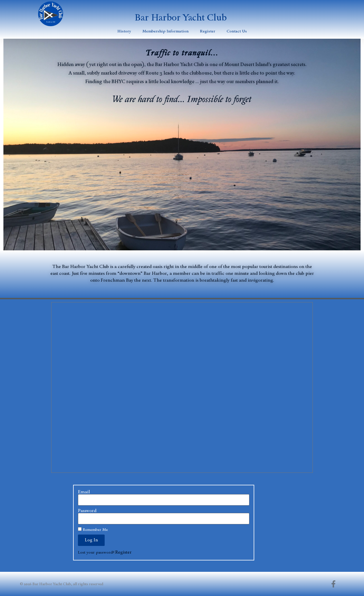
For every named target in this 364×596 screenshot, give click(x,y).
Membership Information (166, 31)
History (124, 31)
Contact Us (237, 31)
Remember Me (93, 529)
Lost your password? (96, 552)
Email (84, 492)
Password (87, 511)
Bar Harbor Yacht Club (181, 17)
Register (208, 31)
